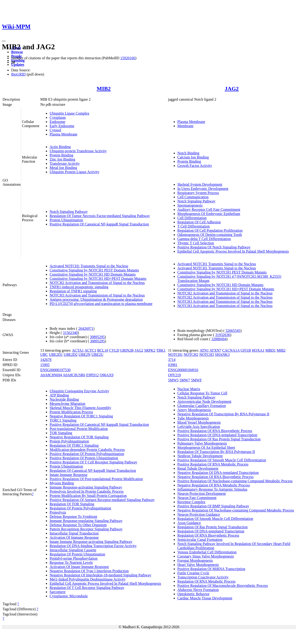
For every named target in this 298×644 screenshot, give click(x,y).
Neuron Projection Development (202, 494)
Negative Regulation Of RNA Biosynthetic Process (216, 477)
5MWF (196, 380)
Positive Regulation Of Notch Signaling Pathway (214, 247)
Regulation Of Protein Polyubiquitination (80, 508)
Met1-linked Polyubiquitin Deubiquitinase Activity (88, 579)
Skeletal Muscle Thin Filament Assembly (80, 408)
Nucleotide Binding (64, 399)
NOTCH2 (191, 355)
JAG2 (232, 89)
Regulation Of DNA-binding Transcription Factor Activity (93, 546)
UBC (44, 355)
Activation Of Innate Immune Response (79, 567)
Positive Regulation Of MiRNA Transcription (211, 569)
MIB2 (104, 89)
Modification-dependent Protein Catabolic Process (87, 450)
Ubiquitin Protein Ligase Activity (74, 172)
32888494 (219, 339)
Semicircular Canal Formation (200, 540)
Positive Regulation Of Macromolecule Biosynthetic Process (223, 586)
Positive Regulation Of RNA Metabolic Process (213, 464)
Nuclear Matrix (189, 389)
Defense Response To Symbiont (73, 517)
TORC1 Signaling (63, 420)
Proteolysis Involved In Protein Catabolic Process (87, 491)
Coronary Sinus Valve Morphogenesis (206, 556)
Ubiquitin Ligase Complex (69, 113)
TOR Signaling (61, 433)
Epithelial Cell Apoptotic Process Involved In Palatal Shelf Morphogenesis (233, 251)
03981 (173, 365)
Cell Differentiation (192, 218)
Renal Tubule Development (198, 468)
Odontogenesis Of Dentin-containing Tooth (210, 235)
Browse (17, 52)
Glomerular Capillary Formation (202, 406)
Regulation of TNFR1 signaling (73, 291)
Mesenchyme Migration (67, 404)
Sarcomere (58, 592)
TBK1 (161, 350)
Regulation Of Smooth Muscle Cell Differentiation (215, 519)
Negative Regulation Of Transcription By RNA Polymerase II (223, 414)
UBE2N (85, 355)
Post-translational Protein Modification (79, 429)
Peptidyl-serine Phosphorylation (74, 558)
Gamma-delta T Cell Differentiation (204, 239)
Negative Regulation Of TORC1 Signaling (81, 416)
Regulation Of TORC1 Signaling (74, 445)
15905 (45, 365)
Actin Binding (60, 147)
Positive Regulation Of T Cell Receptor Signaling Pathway (93, 462)
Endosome (58, 122)
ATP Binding (59, 395)
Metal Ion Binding (63, 168)
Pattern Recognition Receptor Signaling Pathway (86, 529)
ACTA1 (78, 350)
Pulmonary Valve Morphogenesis (202, 443)
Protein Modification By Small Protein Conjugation (88, 496)
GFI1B (246, 350)
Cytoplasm (58, 117)
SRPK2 (150, 350)
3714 (172, 360)
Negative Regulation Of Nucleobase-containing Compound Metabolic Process (236, 510)
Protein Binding (61, 155)
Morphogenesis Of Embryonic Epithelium (209, 214)
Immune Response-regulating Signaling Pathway (86, 521)
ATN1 (204, 350)
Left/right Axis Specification (199, 427)
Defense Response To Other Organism (78, 525)
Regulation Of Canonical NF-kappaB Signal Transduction (93, 471)
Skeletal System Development (200, 184)
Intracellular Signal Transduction (74, 533)
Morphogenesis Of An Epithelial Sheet (206, 447)
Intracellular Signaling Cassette (73, 550)
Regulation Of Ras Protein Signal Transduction (213, 527)
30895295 (97, 337)
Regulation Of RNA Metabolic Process (207, 581)
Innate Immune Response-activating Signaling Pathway (91, 542)
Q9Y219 (174, 375)
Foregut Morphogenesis (195, 560)
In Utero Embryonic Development (203, 189)
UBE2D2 (71, 355)
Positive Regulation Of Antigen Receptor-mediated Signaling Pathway (102, 500)
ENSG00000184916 (183, 370)
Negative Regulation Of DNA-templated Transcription (218, 473)
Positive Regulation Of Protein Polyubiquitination (87, 454)
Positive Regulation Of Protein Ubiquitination (84, 458)
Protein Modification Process (71, 412)
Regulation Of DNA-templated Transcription (211, 531)
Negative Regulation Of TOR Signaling (79, 437)
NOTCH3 (207, 355)
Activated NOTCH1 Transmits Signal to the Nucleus (89, 266)
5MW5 (173, 380)
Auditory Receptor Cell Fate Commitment (209, 210)
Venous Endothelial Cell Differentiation (207, 552)
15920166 (128, 58)
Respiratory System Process (198, 193)
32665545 (233, 331)
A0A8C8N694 (51, 375)
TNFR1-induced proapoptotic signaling (79, 287)
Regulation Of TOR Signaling (72, 504)
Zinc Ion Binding (62, 159)
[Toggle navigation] (4, 41)
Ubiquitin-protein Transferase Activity (78, 151)
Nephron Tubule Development (200, 456)
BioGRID (18, 74)
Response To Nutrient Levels (71, 563)
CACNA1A (231, 350)
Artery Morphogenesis (194, 410)
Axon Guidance (189, 523)
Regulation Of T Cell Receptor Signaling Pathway (87, 588)
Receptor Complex (191, 502)
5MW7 (185, 380)
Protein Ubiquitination (66, 220)
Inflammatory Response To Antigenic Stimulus (212, 489)
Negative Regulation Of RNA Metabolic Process (214, 485)
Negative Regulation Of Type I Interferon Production (89, 571)
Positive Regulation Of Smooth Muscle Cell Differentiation (222, 460)
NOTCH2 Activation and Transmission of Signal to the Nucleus (97, 283)
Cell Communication (193, 197)
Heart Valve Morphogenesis (198, 565)
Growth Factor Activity (195, 166)
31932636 (223, 335)
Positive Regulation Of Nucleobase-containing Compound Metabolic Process (235, 481)
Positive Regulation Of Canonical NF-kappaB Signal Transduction (99, 224)
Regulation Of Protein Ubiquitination (77, 554)
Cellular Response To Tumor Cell (202, 393)
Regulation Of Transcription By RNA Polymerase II (216, 452)
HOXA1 (258, 350)
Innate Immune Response (69, 475)
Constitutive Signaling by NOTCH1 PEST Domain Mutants (94, 270)
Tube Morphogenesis (193, 418)
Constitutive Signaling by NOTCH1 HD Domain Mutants (93, 274)
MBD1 (271, 350)
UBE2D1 (56, 355)
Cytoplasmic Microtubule (69, 596)
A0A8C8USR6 (74, 375)
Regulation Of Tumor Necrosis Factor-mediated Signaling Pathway (100, 216)
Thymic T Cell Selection (196, 243)
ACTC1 (90, 350)
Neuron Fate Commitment (197, 498)
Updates (18, 64)
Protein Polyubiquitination (69, 441)
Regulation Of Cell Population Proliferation (210, 230)
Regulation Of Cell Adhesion (199, 222)
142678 (46, 360)
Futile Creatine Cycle (193, 573)
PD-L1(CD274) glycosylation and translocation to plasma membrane (101, 304)
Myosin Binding (62, 483)
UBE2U (97, 355)
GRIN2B (127, 350)
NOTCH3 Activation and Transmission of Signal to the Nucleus (97, 295)
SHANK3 (222, 355)
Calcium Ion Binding (193, 157)
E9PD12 (92, 375)
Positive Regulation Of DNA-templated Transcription (217, 435)
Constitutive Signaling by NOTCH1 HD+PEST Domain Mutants (98, 279)
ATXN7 (215, 350)
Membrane (185, 126)
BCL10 (103, 350)
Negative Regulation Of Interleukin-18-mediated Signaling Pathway (100, 575)
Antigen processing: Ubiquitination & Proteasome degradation (96, 299)
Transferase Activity (65, 163)
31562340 (70, 333)
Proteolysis (58, 512)
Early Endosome (62, 126)
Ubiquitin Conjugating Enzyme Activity (79, 391)
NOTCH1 (175, 355)
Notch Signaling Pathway (69, 212)
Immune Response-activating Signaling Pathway (86, 487)
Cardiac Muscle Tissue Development (205, 598)
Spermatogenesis (190, 205)
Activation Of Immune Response (74, 537)
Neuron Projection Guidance (199, 514)
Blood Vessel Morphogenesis (199, 422)
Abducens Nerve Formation (198, 590)
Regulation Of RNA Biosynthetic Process (208, 535)
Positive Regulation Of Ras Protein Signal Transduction (219, 439)
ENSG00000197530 (55, 370)
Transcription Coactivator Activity (203, 577)
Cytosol (55, 130)
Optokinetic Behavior (193, 594)
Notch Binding (188, 153)
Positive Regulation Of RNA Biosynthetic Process (215, 431)
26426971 (86, 329)
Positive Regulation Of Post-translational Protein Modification (96, 479)
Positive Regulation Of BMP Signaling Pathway (213, 506)
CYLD (114, 350)
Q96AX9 (107, 375)
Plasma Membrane (64, 134)
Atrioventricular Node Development (204, 401)
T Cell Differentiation (194, 226)
